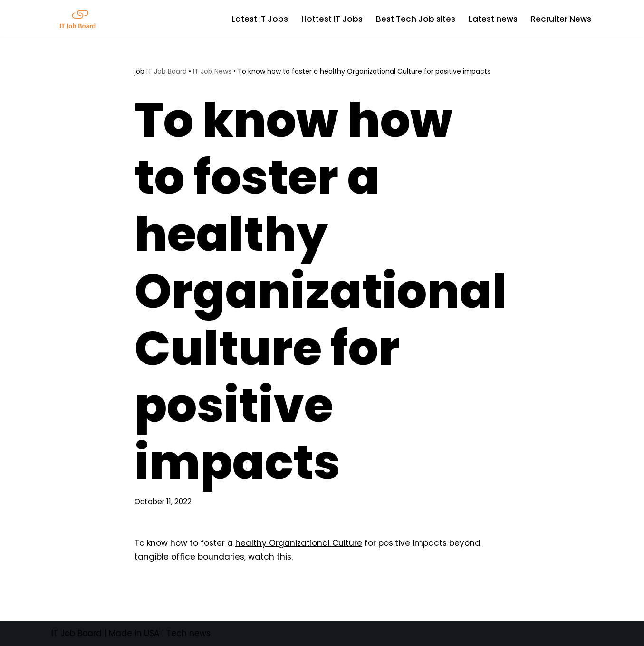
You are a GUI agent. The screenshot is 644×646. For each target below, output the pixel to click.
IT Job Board (167, 71)
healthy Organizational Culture (299, 543)
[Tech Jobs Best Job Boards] (82, 19)
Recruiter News (561, 19)
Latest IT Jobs (260, 19)
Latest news (493, 19)
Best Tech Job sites (416, 19)
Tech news (188, 633)
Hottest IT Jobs (332, 19)
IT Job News (212, 71)
